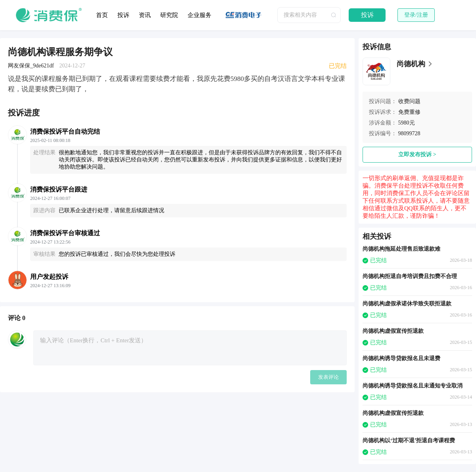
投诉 (123, 15)
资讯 (145, 15)
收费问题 (409, 101)
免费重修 (409, 112)
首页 (102, 15)
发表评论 (328, 377)
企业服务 (200, 15)
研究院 (169, 15)
